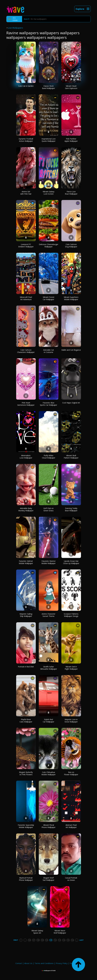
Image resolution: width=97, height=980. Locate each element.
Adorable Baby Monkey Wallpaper (26, 509)
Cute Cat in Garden (26, 86)
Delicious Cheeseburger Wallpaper (49, 245)
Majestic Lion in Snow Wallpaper (71, 721)
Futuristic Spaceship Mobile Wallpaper (26, 826)
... (25, 940)
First (16, 940)
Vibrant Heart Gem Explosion (71, 87)
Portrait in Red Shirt (26, 667)
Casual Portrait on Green (71, 879)
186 (29, 940)
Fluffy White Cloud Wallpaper (49, 457)
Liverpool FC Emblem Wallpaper (26, 245)
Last (82, 940)
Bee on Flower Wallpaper (71, 773)
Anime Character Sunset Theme (48, 615)
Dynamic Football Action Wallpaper (26, 140)
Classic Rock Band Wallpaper (48, 87)
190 (47, 940)
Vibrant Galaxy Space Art (37, 932)
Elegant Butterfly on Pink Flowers (26, 773)
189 (42, 940)
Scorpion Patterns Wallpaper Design (71, 615)
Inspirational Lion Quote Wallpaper (49, 140)
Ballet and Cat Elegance (71, 350)
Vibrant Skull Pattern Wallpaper (71, 457)
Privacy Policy (62, 963)
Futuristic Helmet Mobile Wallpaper (26, 562)
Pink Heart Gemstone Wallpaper (26, 404)
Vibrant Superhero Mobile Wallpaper (71, 298)
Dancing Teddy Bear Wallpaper (71, 509)
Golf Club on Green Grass (48, 509)
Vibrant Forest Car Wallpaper (49, 298)
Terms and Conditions (44, 963)
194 (64, 940)
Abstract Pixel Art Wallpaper (71, 826)
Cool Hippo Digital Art (71, 403)
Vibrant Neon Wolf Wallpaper (60, 932)
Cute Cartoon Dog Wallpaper (71, 245)
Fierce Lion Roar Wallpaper (71, 193)
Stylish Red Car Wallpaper (48, 721)
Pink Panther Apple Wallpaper (71, 140)
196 (72, 940)
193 (59, 940)
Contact (19, 963)
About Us (28, 963)
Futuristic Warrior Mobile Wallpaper (48, 562)
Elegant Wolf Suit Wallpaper (48, 879)
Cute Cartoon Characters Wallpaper (26, 351)
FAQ (72, 963)
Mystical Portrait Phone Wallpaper (26, 879)
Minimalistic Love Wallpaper (26, 457)
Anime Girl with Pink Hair (26, 193)
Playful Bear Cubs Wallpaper (26, 721)
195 (68, 940)
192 (55, 940)
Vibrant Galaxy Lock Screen (48, 193)
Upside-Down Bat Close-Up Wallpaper (71, 562)
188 (38, 940)
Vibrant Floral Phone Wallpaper (48, 826)
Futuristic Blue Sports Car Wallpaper (48, 404)
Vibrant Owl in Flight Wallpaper (71, 668)
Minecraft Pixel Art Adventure (26, 298)
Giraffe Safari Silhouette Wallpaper (49, 668)
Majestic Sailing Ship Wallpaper (26, 615)
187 (34, 940)
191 (51, 940)
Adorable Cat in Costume (48, 351)
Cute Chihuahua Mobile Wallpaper (48, 773)
